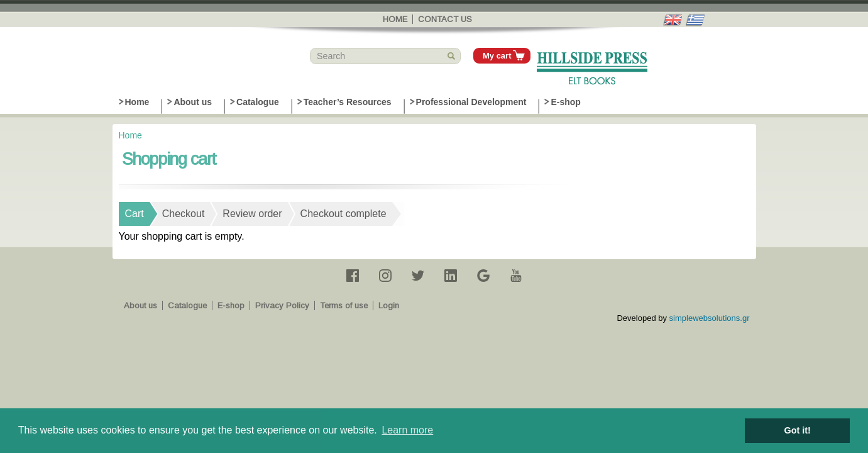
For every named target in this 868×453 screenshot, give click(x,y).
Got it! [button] (798, 430)
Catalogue (258, 102)
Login (389, 305)
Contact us (445, 19)
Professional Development (471, 102)
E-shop (565, 102)
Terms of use (344, 305)
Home (395, 19)
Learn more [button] (407, 430)
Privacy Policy (282, 305)
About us (193, 102)
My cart (497, 56)
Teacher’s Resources (348, 102)
